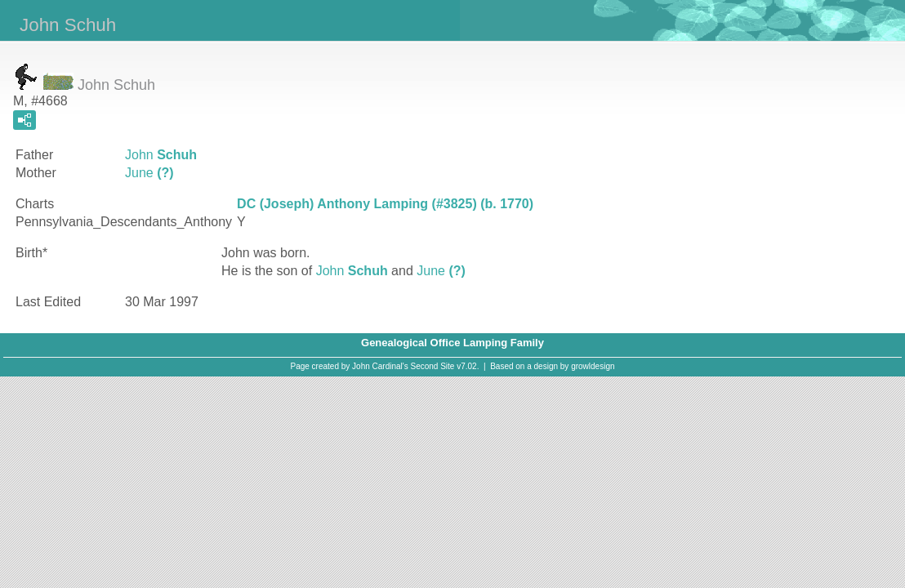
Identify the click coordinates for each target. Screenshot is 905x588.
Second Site (433, 366)
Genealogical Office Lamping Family (452, 343)
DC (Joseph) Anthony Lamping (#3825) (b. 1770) (385, 204)
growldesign (593, 366)
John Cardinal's (380, 366)
